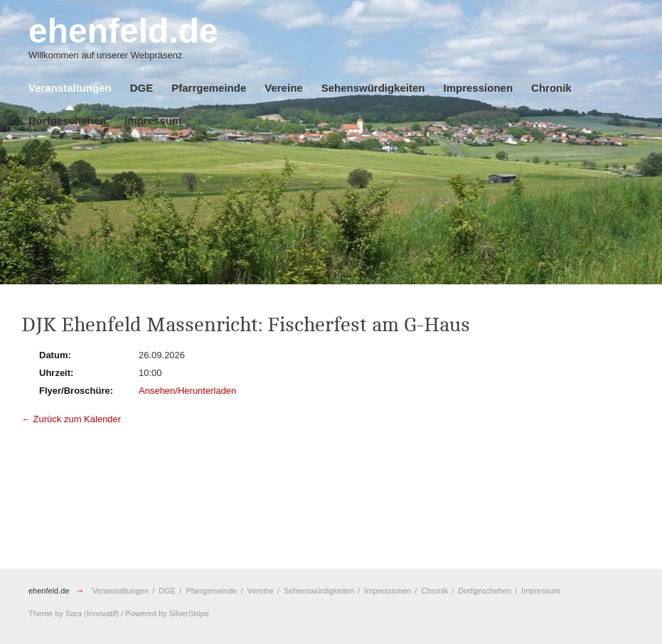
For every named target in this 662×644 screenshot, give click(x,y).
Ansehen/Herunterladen (187, 391)
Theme (41, 613)
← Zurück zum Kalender (71, 419)
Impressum (153, 120)
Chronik (551, 88)
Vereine (283, 88)
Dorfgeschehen (67, 120)
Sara (74, 613)
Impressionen (479, 88)
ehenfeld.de (49, 591)
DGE (142, 88)
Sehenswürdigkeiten (373, 88)
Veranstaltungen (70, 88)
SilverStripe (189, 613)
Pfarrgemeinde (209, 88)
